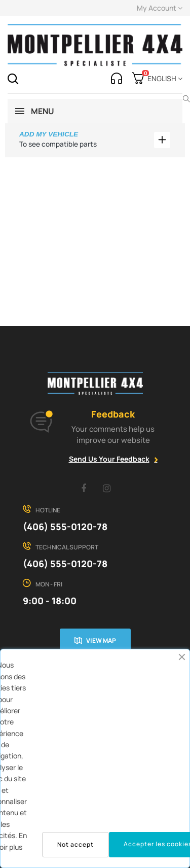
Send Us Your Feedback (109, 459)
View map (101, 640)
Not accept (75, 844)
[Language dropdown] (163, 79)
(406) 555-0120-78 (65, 527)
